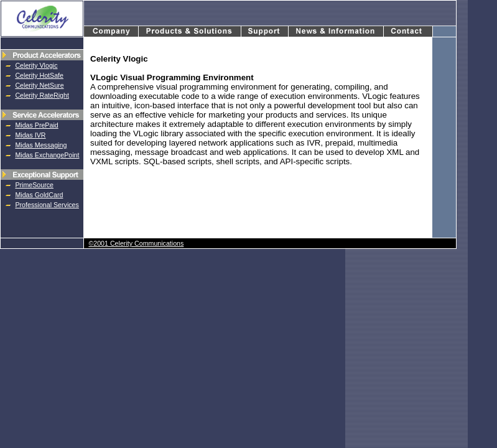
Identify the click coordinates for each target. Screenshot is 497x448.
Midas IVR (30, 135)
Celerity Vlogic (36, 65)
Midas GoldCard (39, 195)
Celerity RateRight (42, 95)
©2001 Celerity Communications (136, 243)
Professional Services (47, 205)
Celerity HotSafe (39, 75)
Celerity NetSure (39, 85)
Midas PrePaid (36, 125)
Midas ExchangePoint (47, 155)
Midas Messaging (41, 145)
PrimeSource (34, 185)
